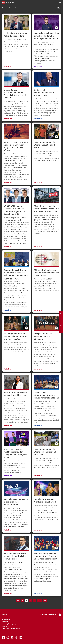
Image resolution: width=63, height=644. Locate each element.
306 (40, 600)
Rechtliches (6, 619)
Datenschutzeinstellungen (11, 628)
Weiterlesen (8, 66)
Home (3, 8)
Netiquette (6, 621)
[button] (60, 2)
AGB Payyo (6, 626)
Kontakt (5, 615)
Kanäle (8, 8)
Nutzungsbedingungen (10, 624)
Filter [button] (58, 8)
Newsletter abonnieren (51, 615)
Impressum (6, 617)
